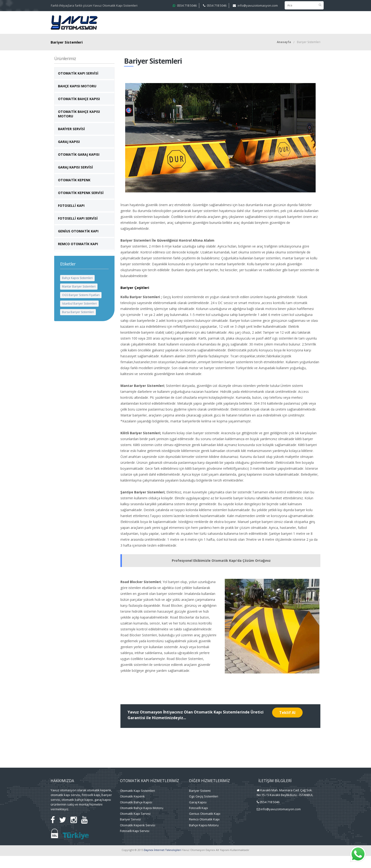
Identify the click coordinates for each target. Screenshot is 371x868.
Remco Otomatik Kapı (78, 256)
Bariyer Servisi (71, 141)
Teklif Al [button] (287, 725)
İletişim (132, 36)
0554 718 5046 (187, 5)
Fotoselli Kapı (71, 218)
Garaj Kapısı (69, 154)
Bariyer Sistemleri (309, 54)
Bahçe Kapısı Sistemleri (77, 290)
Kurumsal (134, 23)
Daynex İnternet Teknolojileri (163, 862)
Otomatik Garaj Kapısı (79, 166)
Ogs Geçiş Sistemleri (204, 808)
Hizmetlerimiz (163, 23)
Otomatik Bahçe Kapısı (79, 111)
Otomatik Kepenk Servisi (81, 205)
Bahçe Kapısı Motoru (77, 98)
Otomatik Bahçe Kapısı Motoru (79, 126)
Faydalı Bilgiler (272, 23)
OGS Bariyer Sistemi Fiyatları (81, 307)
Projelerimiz (199, 23)
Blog (303, 23)
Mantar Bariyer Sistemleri (79, 299)
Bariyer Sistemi (200, 803)
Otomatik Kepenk (74, 192)
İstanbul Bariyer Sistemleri (79, 316)
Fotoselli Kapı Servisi (78, 230)
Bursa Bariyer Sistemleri (78, 324)
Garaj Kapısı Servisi (75, 179)
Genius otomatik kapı (78, 243)
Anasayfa (284, 54)
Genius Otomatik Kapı (205, 826)
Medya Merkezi (232, 23)
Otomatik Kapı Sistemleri (137, 803)
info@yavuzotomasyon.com (258, 5)
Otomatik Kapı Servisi (78, 85)
